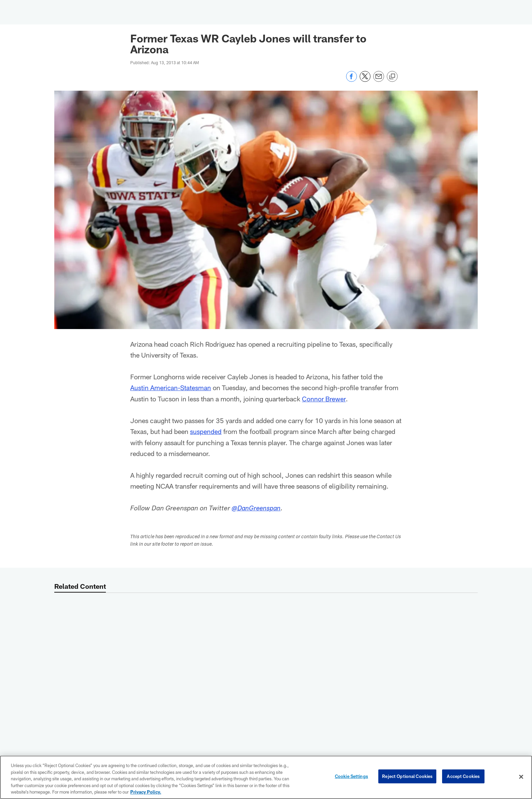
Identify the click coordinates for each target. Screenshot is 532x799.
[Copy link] (392, 77)
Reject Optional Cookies (407, 777)
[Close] (521, 777)
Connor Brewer (324, 398)
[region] (266, 777)
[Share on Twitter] (365, 80)
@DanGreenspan (257, 508)
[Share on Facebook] (351, 80)
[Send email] (379, 80)
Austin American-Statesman (171, 387)
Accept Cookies (463, 777)
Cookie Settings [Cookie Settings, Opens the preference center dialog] (351, 777)
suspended (206, 431)
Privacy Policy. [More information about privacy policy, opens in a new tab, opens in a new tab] (146, 792)
